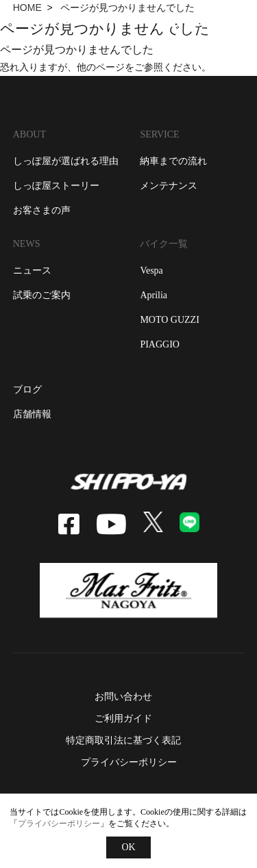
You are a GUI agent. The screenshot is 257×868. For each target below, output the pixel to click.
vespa (151, 271)
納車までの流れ (173, 161)
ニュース (32, 271)
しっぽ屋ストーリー (56, 186)
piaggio (160, 344)
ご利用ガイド (123, 719)
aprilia (154, 295)
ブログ (27, 390)
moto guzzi (169, 320)
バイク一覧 (164, 244)
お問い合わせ (123, 697)
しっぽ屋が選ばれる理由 (66, 161)
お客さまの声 (42, 210)
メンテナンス (169, 186)
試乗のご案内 (42, 295)
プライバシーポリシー (129, 762)
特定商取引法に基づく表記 (123, 740)
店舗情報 (32, 414)
